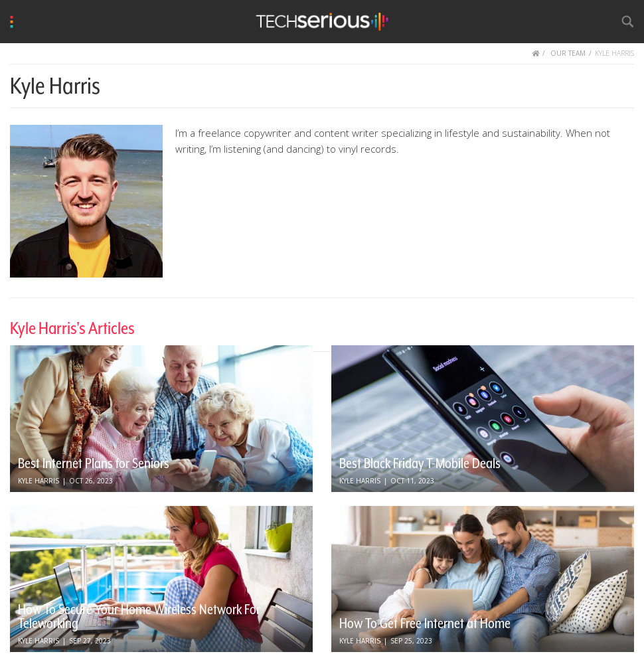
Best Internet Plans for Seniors (94, 463)
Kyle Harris (39, 481)
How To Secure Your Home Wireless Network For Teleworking (139, 617)
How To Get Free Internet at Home (425, 623)
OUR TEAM (568, 53)
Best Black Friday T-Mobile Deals (420, 463)
